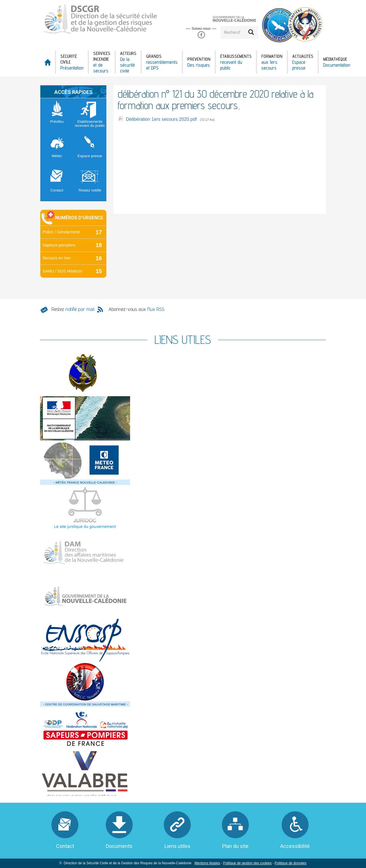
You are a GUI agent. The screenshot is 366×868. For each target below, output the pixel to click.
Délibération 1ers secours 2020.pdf (161, 119)
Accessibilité (295, 846)
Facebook (201, 35)
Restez (73, 309)
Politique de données (290, 863)
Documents (119, 846)
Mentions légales (207, 863)
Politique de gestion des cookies (247, 863)
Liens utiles (177, 846)
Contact (65, 846)
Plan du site (235, 846)
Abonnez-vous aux (137, 309)
